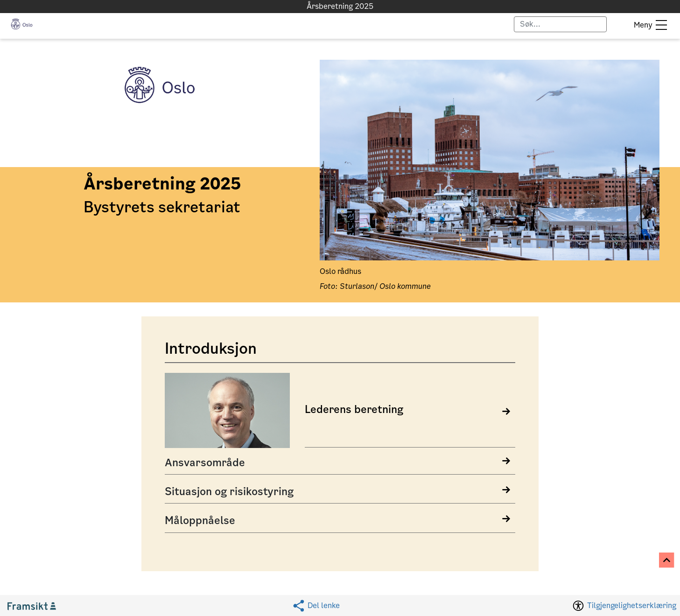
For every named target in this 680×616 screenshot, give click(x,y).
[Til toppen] (667, 561)
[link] (340, 412)
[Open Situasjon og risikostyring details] (340, 492)
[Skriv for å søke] (560, 24)
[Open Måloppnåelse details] (340, 521)
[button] (22, 24)
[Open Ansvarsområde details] (340, 463)
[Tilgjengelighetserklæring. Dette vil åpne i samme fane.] (624, 605)
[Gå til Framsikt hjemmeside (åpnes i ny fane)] (35, 606)
